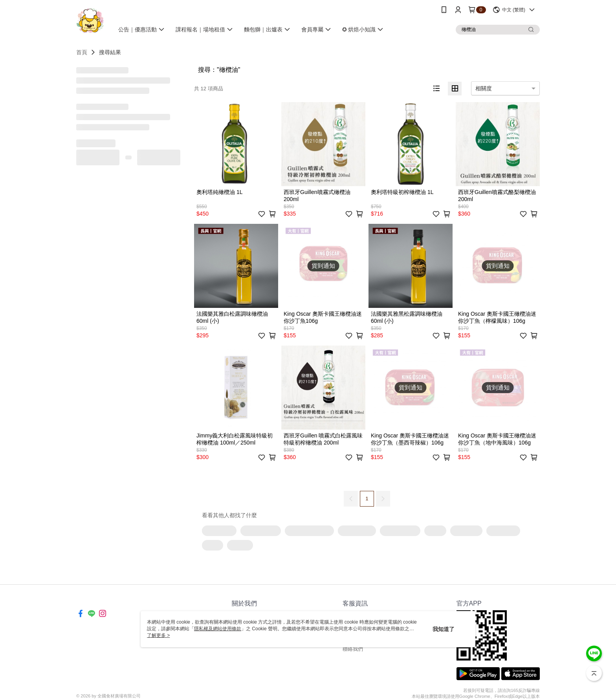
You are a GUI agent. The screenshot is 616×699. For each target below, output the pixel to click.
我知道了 (444, 629)
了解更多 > (158, 635)
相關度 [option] (484, 88)
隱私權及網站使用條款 (218, 629)
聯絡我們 (353, 649)
